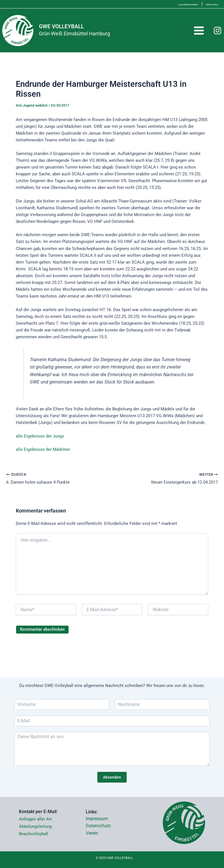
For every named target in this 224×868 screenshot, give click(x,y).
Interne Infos (206, 4)
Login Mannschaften (165, 4)
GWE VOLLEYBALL (71, 31)
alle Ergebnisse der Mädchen (43, 458)
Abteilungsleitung (35, 826)
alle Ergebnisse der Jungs (40, 445)
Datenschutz (98, 826)
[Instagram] (218, 35)
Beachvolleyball (34, 834)
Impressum (97, 819)
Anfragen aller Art (35, 819)
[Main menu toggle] (199, 35)
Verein (92, 833)
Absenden (112, 777)
